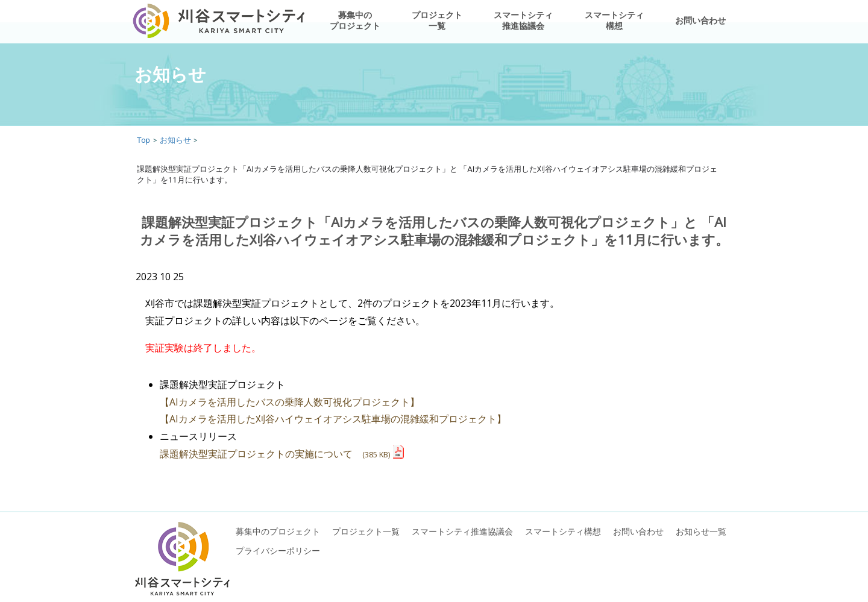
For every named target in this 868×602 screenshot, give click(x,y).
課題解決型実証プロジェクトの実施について (275, 454)
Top (143, 140)
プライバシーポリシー (278, 550)
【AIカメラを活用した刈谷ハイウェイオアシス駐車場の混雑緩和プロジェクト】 (333, 419)
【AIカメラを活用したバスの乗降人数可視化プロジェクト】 (290, 402)
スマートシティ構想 (614, 20)
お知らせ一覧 (701, 531)
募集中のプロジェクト (355, 20)
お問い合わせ (700, 20)
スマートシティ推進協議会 (523, 20)
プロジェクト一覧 (437, 20)
